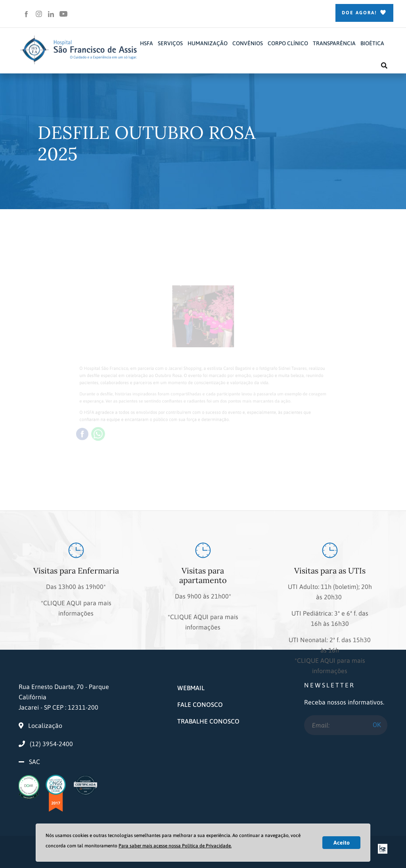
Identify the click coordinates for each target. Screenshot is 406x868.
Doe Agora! (364, 13)
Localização (40, 726)
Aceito (342, 843)
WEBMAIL (191, 688)
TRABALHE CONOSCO (208, 721)
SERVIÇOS (170, 43)
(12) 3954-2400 (46, 744)
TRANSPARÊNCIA (334, 43)
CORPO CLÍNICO (288, 43)
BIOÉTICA (372, 43)
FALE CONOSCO (200, 704)
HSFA (147, 43)
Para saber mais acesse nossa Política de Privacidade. (175, 846)
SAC (34, 762)
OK (377, 725)
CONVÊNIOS (248, 43)
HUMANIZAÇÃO (208, 43)
